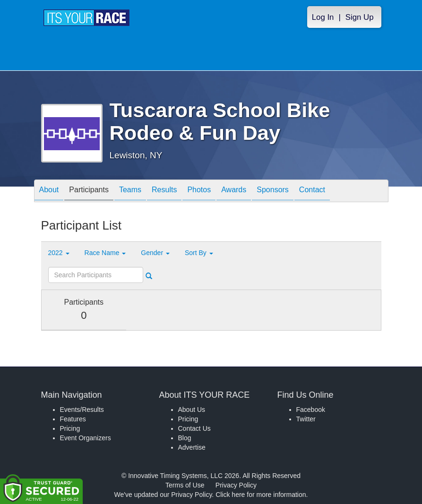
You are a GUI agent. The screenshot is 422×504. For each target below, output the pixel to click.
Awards (234, 192)
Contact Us (194, 428)
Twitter (306, 419)
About (49, 192)
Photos (199, 192)
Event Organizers (86, 438)
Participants (89, 192)
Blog (185, 438)
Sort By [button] (199, 253)
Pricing (70, 428)
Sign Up (360, 17)
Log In (323, 17)
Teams (130, 192)
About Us (192, 410)
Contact (312, 192)
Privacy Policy (236, 485)
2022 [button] (59, 253)
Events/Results (82, 410)
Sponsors (273, 192)
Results (164, 192)
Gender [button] (155, 253)
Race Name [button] (105, 253)
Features (73, 419)
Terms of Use (185, 485)
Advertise (192, 447)
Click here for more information (261, 495)
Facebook (311, 410)
